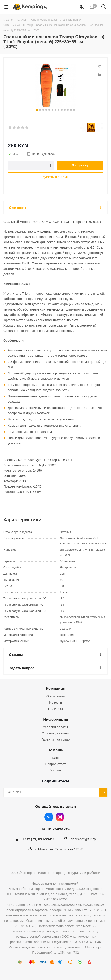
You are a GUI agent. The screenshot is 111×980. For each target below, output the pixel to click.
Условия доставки (55, 733)
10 (65, 110)
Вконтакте (49, 817)
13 (74, 110)
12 (71, 110)
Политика (55, 709)
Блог (55, 758)
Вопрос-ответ (55, 764)
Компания (56, 688)
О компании (56, 696)
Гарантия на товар (55, 739)
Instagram (60, 817)
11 (68, 110)
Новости (55, 702)
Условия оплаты (56, 727)
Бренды (55, 770)
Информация (56, 719)
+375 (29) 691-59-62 (38, 839)
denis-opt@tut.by (83, 839)
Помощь (55, 750)
